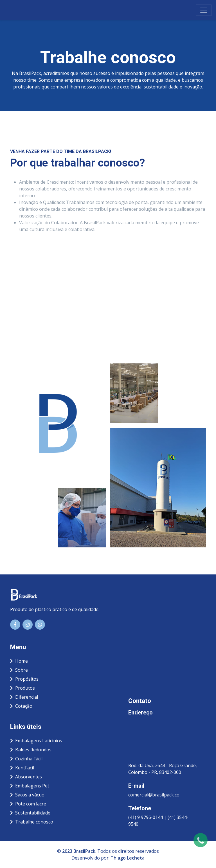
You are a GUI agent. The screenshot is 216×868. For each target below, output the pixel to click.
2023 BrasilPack (79, 851)
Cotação (21, 706)
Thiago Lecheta (128, 858)
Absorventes (26, 777)
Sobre (19, 670)
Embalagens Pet (30, 786)
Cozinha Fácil (26, 759)
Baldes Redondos (31, 750)
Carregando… (108, 294)
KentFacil (22, 768)
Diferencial (24, 697)
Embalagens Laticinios (36, 741)
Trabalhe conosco (32, 822)
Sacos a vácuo (27, 795)
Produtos (22, 688)
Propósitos (24, 679)
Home (19, 661)
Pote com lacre (28, 804)
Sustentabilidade (30, 813)
